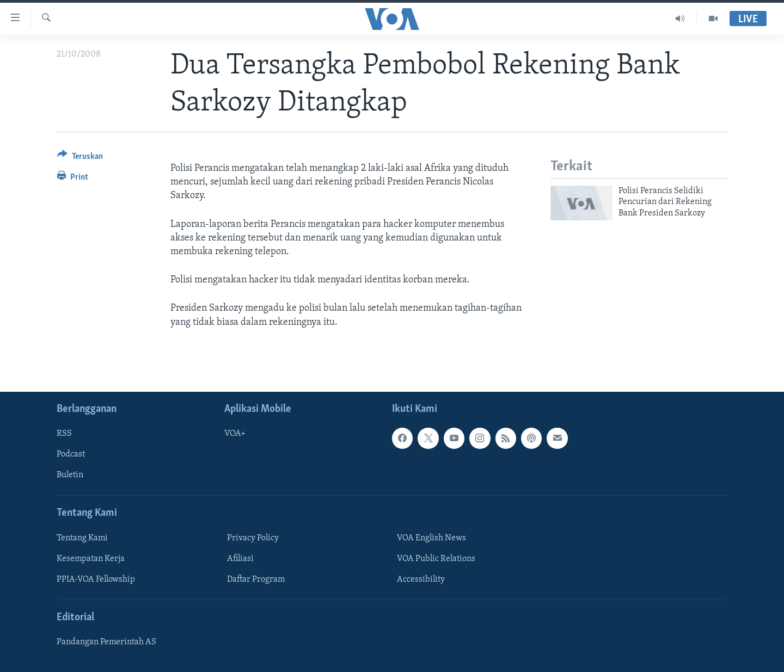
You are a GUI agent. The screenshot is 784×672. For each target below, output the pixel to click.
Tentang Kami (82, 538)
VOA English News (431, 538)
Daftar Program (256, 579)
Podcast (71, 454)
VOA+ (235, 434)
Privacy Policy (253, 538)
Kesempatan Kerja (91, 559)
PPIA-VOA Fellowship (96, 579)
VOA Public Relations (436, 559)
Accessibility (421, 579)
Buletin (70, 475)
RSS (64, 434)
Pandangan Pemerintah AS (106, 642)
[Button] (80, 158)
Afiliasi (240, 559)
